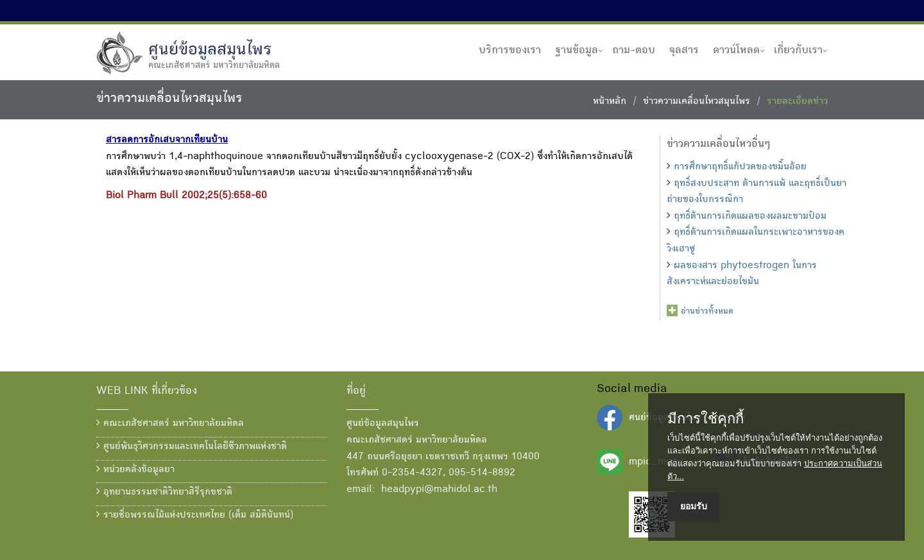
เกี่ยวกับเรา (798, 51)
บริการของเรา (510, 51)
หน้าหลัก (610, 102)
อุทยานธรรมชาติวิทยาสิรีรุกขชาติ (164, 492)
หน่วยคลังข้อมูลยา (135, 470)
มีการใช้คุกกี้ (706, 419)
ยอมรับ (694, 506)
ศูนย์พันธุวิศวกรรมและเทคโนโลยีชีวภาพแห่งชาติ (192, 446)
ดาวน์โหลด (736, 51)
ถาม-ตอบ (634, 51)
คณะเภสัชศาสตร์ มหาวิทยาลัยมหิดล (170, 423)
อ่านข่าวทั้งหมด (707, 312)
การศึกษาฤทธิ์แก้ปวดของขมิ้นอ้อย (740, 167)
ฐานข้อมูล (577, 51)
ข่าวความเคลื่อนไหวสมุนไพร (697, 102)
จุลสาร (684, 51)
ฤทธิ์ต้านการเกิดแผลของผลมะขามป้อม (750, 217)
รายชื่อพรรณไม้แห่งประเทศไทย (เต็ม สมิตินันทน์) (195, 515)
